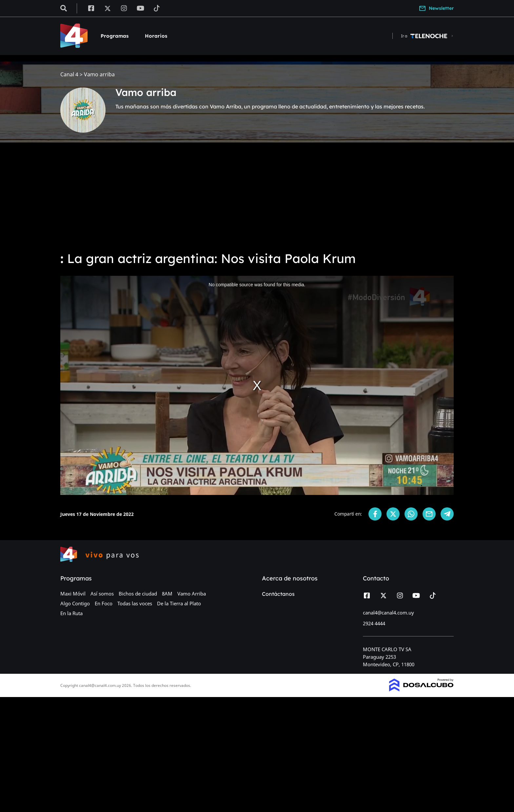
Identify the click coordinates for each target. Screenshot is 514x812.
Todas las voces (135, 603)
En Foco (104, 603)
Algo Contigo (75, 603)
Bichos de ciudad (138, 594)
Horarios (156, 36)
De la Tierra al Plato (179, 603)
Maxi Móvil (73, 594)
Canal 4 (69, 75)
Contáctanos (278, 594)
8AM (167, 594)
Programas (115, 36)
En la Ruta (71, 613)
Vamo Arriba (192, 594)
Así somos (102, 594)
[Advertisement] (257, 197)
